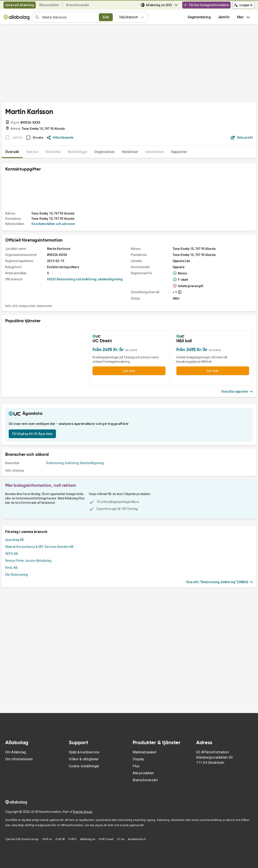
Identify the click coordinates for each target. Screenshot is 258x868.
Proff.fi (72, 839)
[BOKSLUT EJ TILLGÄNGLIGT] (13, 138)
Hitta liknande (60, 138)
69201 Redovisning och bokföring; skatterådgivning (85, 279)
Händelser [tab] (130, 152)
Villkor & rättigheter (84, 759)
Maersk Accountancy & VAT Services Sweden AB (39, 547)
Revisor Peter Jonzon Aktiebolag (28, 561)
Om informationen (19, 759)
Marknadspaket (145, 752)
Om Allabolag (16, 752)
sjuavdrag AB (15, 540)
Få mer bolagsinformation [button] (206, 5)
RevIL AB (11, 568)
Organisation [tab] (105, 152)
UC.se (121, 839)
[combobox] (69, 17)
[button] (224, 17)
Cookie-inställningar (84, 766)
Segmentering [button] (199, 17)
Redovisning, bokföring (62, 463)
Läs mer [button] (129, 371)
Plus (136, 766)
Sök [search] (106, 17)
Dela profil (242, 138)
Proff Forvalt (106, 839)
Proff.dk (60, 839)
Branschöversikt (78, 5)
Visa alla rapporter (237, 391)
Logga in (243, 5)
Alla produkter (49, 5)
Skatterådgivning (92, 463)
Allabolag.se (88, 839)
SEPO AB (12, 554)
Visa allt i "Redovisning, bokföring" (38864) (219, 582)
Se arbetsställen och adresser (53, 224)
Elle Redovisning (17, 575)
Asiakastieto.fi (137, 839)
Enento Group (83, 812)
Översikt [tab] (12, 152)
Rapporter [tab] (179, 152)
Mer (244, 17)
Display (138, 759)
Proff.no (47, 839)
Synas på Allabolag (20, 5)
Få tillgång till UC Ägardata (32, 434)
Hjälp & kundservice (84, 752)
